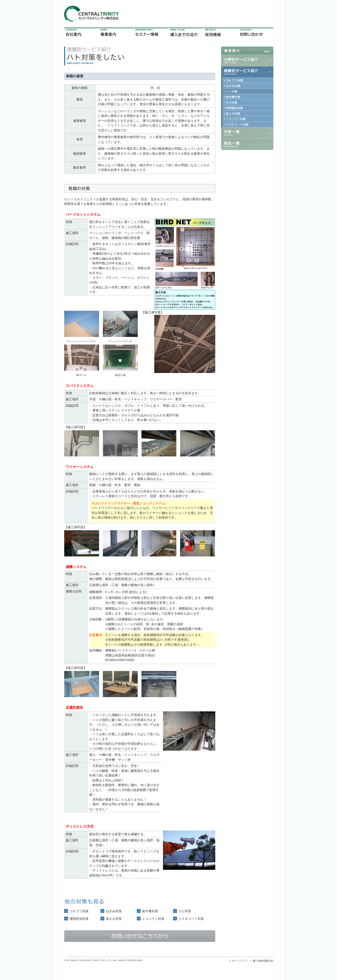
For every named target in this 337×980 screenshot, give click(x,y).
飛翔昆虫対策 (79, 919)
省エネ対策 (114, 919)
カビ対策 (185, 911)
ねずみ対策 (114, 911)
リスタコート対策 (191, 919)
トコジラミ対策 (153, 919)
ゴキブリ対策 (79, 911)
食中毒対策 (150, 911)
